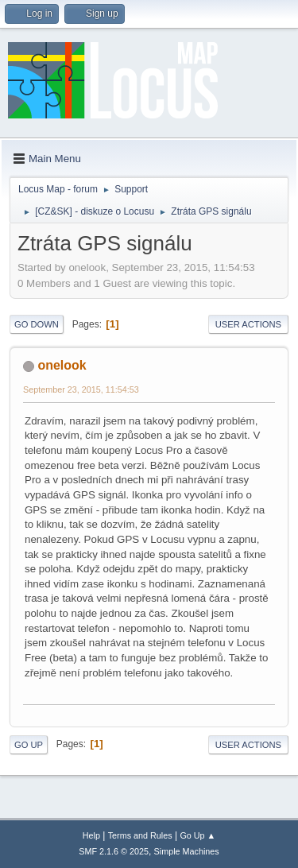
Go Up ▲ (197, 835)
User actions (248, 324)
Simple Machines (187, 851)
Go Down (37, 324)
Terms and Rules (140, 835)
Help (91, 835)
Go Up (29, 745)
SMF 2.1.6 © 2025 (114, 851)
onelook (62, 365)
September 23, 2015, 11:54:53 (81, 389)
